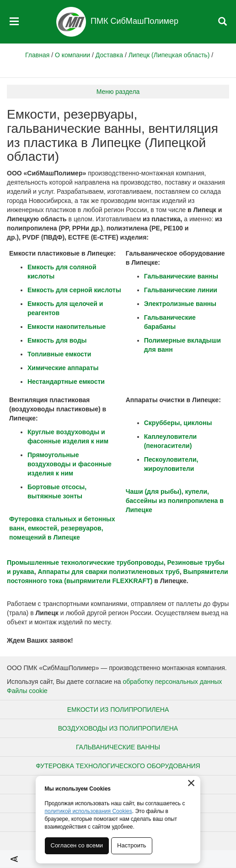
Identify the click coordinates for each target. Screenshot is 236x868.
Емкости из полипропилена (118, 710)
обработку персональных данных (173, 682)
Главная (37, 55)
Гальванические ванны (118, 747)
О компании (72, 55)
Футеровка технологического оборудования (118, 766)
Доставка (109, 55)
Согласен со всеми (77, 845)
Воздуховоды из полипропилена (118, 728)
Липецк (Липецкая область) (169, 55)
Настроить (132, 845)
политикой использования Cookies (88, 811)
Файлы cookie (27, 691)
